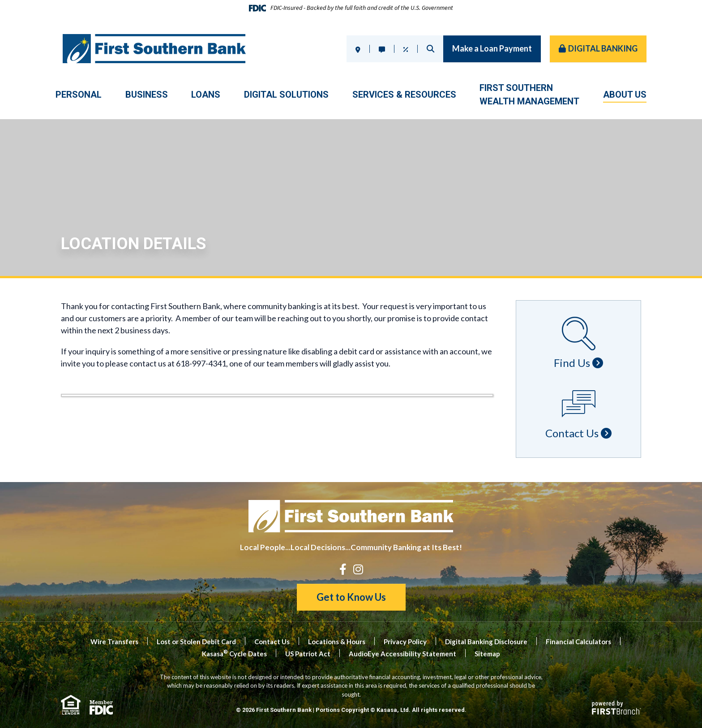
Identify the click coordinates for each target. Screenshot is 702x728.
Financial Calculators (578, 642)
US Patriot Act (308, 654)
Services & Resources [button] (404, 95)
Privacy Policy (405, 642)
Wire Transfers (114, 642)
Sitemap (487, 654)
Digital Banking (603, 48)
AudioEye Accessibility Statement (402, 654)
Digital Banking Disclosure (486, 642)
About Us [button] (625, 95)
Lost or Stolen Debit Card (196, 642)
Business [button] (147, 95)
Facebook (343, 569)
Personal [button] (79, 95)
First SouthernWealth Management (529, 95)
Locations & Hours (337, 642)
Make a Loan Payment (492, 48)
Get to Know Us (351, 597)
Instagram (358, 569)
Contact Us (272, 642)
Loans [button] (206, 95)
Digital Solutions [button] (286, 95)
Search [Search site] (430, 49)
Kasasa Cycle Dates (234, 654)
